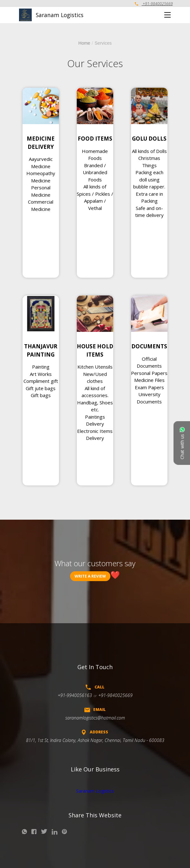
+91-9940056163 (75, 695)
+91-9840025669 (154, 4)
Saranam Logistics (95, 791)
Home (84, 43)
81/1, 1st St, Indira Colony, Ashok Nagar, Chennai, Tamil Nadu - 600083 (95, 740)
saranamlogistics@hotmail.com (95, 718)
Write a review (90, 576)
